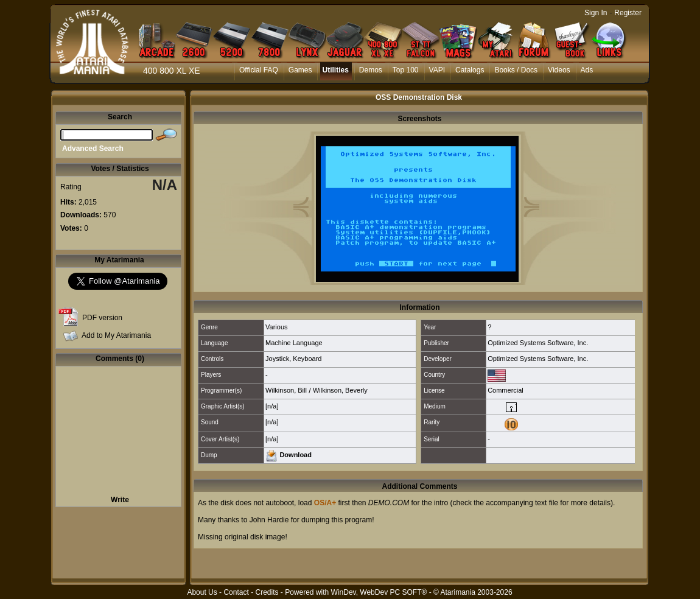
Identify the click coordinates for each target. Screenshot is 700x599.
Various (276, 327)
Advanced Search (93, 149)
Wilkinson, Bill (286, 390)
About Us (202, 592)
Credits (267, 592)
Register (628, 13)
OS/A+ (325, 503)
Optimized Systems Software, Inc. (538, 343)
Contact (236, 592)
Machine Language (294, 343)
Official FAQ (259, 70)
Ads (587, 70)
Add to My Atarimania (116, 335)
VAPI (437, 70)
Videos (559, 70)
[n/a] (272, 406)
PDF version (102, 318)
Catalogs (470, 70)
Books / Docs (516, 70)
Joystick (277, 359)
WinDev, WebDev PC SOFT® (379, 592)
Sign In (596, 13)
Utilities (335, 70)
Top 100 (406, 70)
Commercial (506, 390)
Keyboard (307, 359)
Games (300, 70)
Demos (371, 70)
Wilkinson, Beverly (340, 390)
